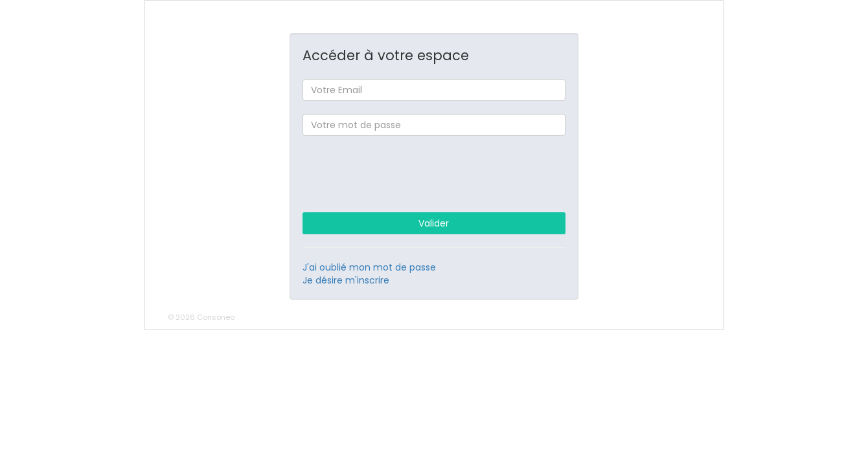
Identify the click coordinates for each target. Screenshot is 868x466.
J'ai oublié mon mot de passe (369, 267)
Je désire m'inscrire (346, 280)
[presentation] (434, 174)
